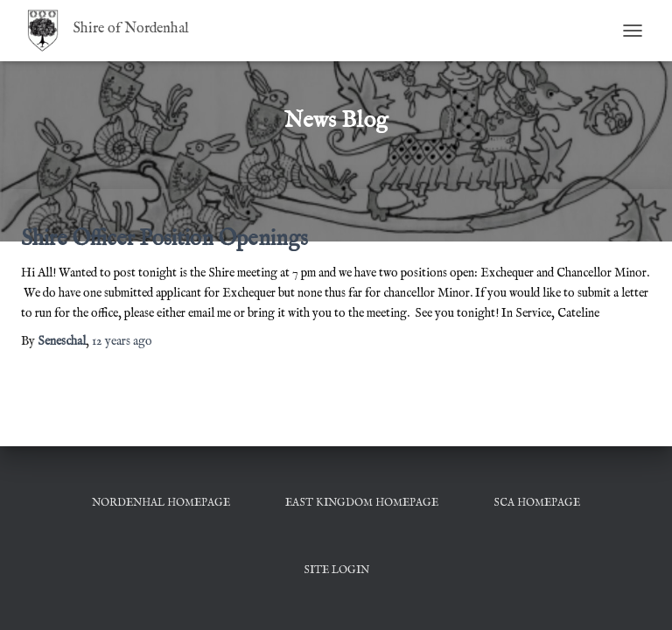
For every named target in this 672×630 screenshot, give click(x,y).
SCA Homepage (537, 503)
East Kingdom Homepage (362, 503)
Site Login (336, 570)
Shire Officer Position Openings (164, 239)
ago (122, 341)
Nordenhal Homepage (161, 503)
